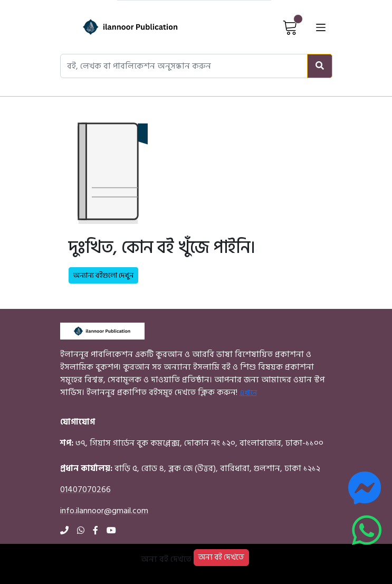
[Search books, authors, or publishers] (184, 66)
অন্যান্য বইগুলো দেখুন (103, 275)
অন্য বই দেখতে (221, 557)
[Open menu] (321, 27)
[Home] (117, 27)
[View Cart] (290, 27)
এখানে (248, 393)
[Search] (320, 66)
